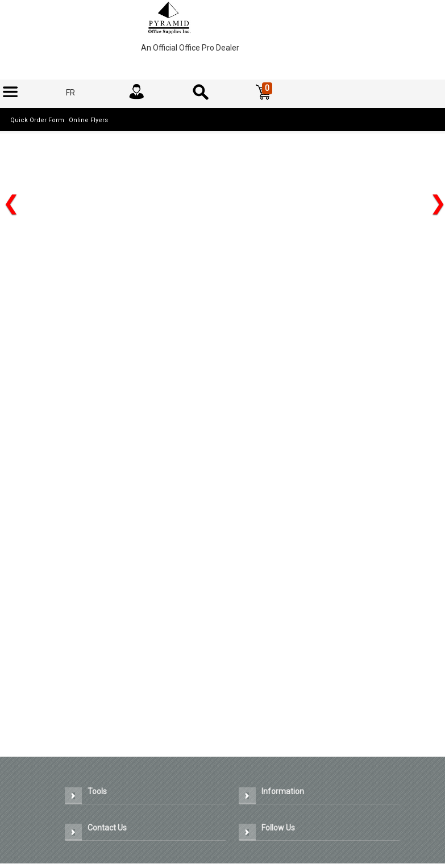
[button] (264, 93)
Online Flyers (88, 120)
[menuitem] (10, 93)
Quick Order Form (37, 120)
